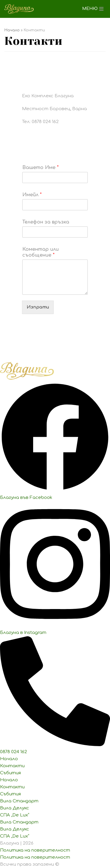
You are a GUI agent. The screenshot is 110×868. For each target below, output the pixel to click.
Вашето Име (40, 168)
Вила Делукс (15, 808)
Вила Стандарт (19, 801)
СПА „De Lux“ (15, 815)
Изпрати (38, 307)
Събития (10, 773)
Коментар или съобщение (40, 252)
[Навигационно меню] (93, 9)
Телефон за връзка (46, 222)
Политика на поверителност (35, 850)
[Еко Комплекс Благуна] (19, 9)
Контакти (12, 766)
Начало (12, 30)
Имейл (32, 195)
